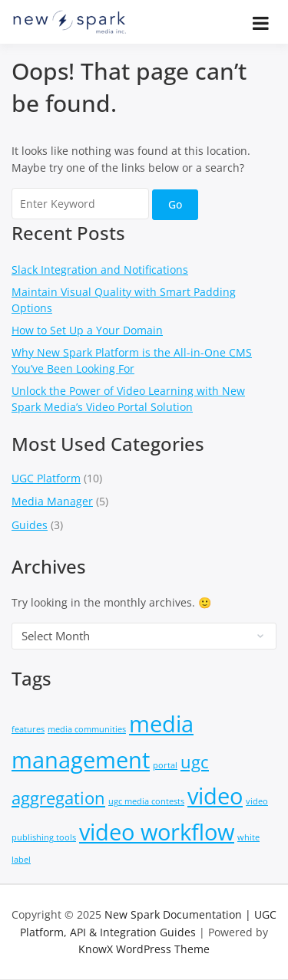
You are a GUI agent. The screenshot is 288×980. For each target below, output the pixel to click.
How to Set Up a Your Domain (87, 330)
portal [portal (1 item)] (165, 765)
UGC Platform (46, 478)
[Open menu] (261, 23)
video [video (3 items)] (215, 796)
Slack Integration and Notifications (100, 270)
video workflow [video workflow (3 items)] (157, 832)
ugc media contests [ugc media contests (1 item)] (146, 801)
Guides (30, 525)
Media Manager (52, 501)
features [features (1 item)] (28, 729)
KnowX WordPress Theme (144, 949)
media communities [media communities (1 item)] (87, 729)
